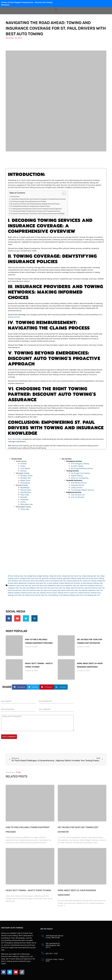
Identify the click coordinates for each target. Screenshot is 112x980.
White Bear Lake (27, 504)
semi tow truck (24, 581)
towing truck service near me (36, 595)
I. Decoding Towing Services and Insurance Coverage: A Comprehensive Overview (38, 199)
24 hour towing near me (17, 576)
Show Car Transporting (80, 478)
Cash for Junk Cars (78, 495)
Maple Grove (25, 480)
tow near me (26, 585)
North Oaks (25, 495)
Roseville (24, 497)
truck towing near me (92, 595)
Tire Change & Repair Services (82, 490)
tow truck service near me (95, 588)
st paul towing (52, 583)
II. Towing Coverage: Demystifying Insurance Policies (28, 201)
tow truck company (87, 585)
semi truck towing (37, 581)
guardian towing (70, 578)
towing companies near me (92, 590)
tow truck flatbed (29, 588)
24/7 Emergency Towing (80, 464)
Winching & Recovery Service (82, 468)
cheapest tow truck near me (30, 578)
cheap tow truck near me (71, 576)
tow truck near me (43, 588)
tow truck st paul (50, 590)
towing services (84, 593)
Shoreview (24, 499)
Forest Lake (25, 509)
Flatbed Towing (77, 476)
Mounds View (26, 490)
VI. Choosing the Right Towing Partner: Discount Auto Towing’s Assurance (35, 211)
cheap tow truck (55, 576)
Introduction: (15, 196)
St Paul (23, 502)
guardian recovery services (52, 578)
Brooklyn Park (26, 478)
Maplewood (25, 487)
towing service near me (30, 593)
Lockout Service (77, 487)
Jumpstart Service (78, 485)
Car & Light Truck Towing (80, 473)
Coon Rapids (25, 468)
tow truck (35, 585)
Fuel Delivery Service (79, 483)
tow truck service (77, 588)
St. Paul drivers (16, 439)
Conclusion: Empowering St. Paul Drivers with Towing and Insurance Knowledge (38, 213)
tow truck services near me (33, 590)
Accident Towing (77, 466)
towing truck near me (16, 595)
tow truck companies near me (68, 585)
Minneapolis (25, 483)
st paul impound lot (74, 581)
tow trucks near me (74, 590)
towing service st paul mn (67, 593)
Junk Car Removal (77, 497)
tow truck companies (48, 585)
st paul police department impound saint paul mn (27, 583)
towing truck (96, 593)
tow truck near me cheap (61, 588)
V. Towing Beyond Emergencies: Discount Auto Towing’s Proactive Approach (36, 209)
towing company (14, 593)
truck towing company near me (71, 595)
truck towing (53, 595)
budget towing (42, 576)
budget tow (31, 576)
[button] (56, 10)
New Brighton (26, 492)
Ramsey (23, 471)
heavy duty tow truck (85, 578)
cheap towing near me (90, 576)
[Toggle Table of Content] (63, 193)
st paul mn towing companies (94, 581)
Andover (24, 464)
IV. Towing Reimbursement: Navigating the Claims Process (30, 206)
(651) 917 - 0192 (52, 952)
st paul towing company (90, 583)
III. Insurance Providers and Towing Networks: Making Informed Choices (35, 204)
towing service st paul (48, 593)
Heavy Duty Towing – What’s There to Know (28, 889)
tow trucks (61, 590)
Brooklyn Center (27, 476)
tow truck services (15, 590)
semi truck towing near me (55, 581)
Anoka (23, 466)
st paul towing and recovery (69, 583)
